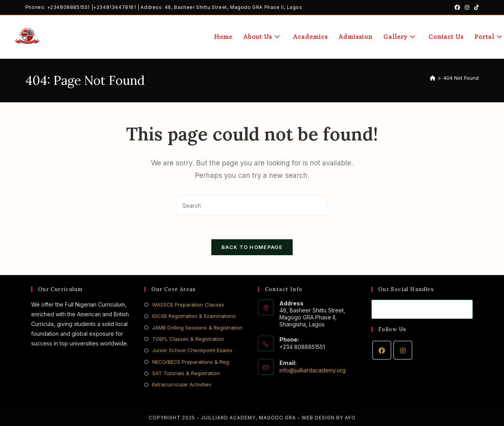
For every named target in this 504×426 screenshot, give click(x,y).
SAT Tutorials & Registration (186, 373)
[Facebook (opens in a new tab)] (457, 7)
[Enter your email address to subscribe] (422, 309)
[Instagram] (403, 350)
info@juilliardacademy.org (313, 370)
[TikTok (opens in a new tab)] (475, 7)
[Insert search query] (252, 206)
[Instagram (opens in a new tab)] (467, 7)
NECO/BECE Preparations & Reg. (191, 362)
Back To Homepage (252, 247)
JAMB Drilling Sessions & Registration (197, 328)
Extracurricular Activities (182, 384)
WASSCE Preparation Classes (188, 305)
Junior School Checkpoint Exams (192, 350)
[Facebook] (382, 350)
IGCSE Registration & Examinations (194, 316)
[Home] (433, 78)
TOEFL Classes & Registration (188, 339)
